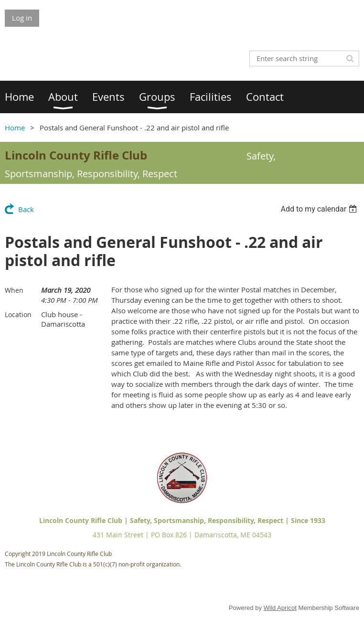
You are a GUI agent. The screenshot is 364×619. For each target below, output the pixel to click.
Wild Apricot (280, 608)
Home (15, 128)
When (14, 290)
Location (18, 315)
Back (26, 209)
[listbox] (320, 209)
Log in (22, 18)
